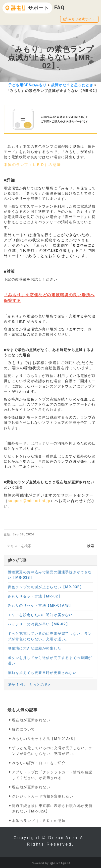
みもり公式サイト (79, 19)
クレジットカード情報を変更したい (43, 796)
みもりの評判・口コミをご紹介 (39, 763)
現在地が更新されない (31, 720)
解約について (23, 729)
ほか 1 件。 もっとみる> (29, 685)
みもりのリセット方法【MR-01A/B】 (44, 739)
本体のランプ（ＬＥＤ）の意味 (32, 165)
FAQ (59, 7)
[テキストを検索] (44, 546)
